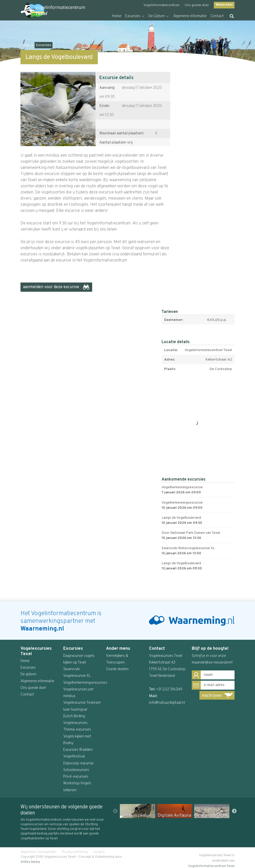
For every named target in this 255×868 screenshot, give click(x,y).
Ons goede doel (197, 5)
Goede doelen (117, 669)
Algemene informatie (190, 16)
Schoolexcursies (76, 770)
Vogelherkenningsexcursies (85, 683)
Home (117, 16)
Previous (115, 811)
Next (234, 811)
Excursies (133, 16)
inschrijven (212, 696)
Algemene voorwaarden (39, 852)
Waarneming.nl (42, 629)
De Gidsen (157, 16)
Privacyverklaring (75, 852)
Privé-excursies (76, 777)
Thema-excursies (77, 730)
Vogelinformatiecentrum (161, 5)
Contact (217, 16)
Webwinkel (224, 5)
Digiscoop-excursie (78, 763)
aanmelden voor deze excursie (51, 287)
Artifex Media (30, 862)
